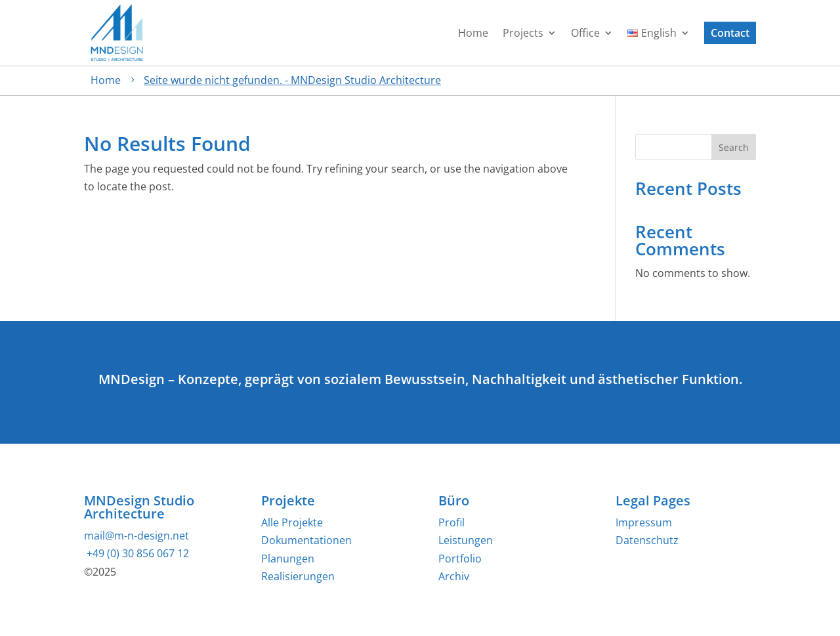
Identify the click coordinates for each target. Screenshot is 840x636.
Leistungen (466, 540)
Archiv (454, 576)
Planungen (288, 559)
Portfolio (460, 559)
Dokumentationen (306, 540)
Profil (451, 522)
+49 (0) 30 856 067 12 (136, 553)
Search (734, 147)
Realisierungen (298, 576)
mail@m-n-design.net (136, 536)
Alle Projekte (292, 522)
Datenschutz (647, 540)
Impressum (644, 522)
